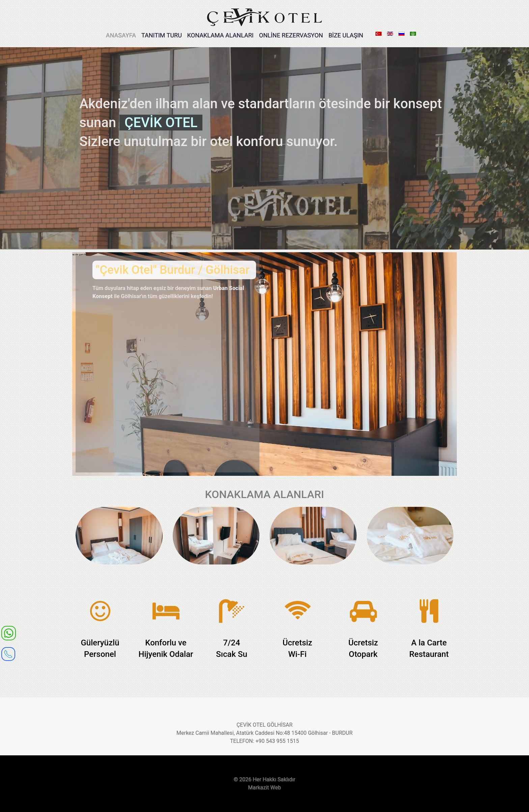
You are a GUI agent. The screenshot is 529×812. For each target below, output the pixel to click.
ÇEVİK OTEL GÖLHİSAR (264, 725)
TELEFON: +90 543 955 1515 (264, 741)
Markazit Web (264, 788)
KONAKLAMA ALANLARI (220, 35)
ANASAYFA (121, 35)
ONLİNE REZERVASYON (291, 35)
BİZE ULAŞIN (346, 35)
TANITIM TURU (162, 35)
